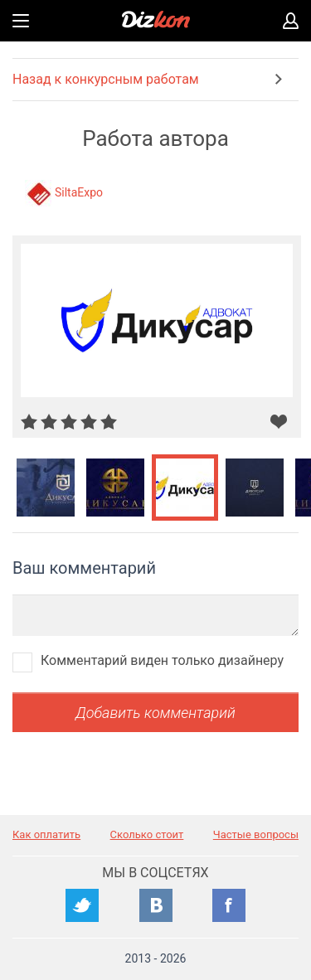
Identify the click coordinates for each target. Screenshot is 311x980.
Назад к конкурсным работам (106, 79)
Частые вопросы (256, 834)
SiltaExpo (79, 192)
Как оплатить (46, 834)
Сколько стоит (147, 834)
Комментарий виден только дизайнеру (162, 660)
